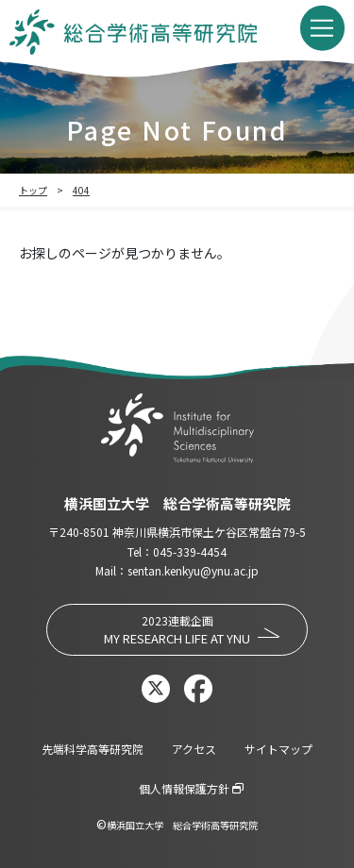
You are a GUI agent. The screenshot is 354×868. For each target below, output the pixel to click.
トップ (33, 190)
